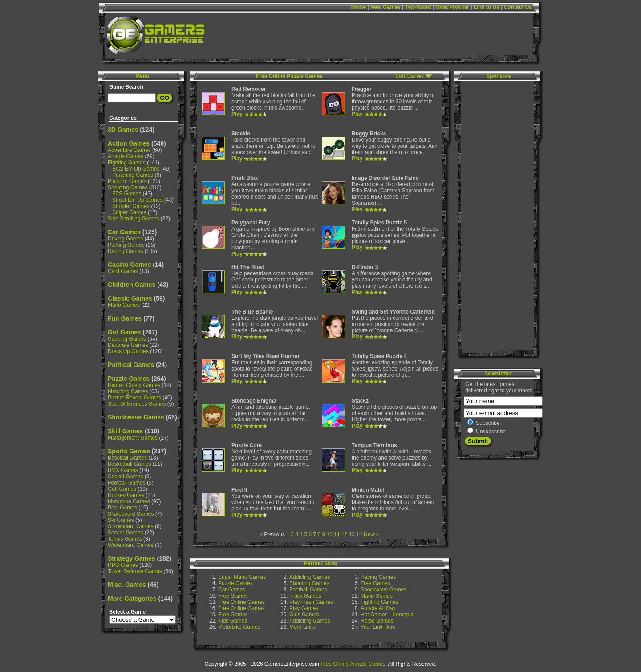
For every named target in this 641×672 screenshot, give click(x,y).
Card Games (123, 271)
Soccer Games (125, 533)
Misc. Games (127, 585)
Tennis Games (125, 539)
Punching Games (133, 175)
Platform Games (127, 181)
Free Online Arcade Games (353, 664)
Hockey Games (126, 495)
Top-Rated (418, 7)
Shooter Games (131, 206)
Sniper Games (129, 212)
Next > (371, 534)
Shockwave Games (136, 417)
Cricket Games (125, 477)
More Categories (132, 599)
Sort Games (410, 76)
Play (237, 114)
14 (359, 534)
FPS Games (127, 194)
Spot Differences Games (137, 404)
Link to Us (487, 7)
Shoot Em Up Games (137, 200)
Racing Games (125, 251)
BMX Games (123, 470)
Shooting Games (128, 187)
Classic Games (130, 298)
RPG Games (123, 565)
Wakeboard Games (131, 545)
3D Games (123, 130)
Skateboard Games (131, 514)
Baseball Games (127, 458)
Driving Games (125, 239)
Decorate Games (128, 345)
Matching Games (128, 391)
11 (337, 534)
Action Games (129, 143)
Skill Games (125, 431)
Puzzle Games (129, 379)
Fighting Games (127, 163)
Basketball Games (129, 464)
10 (330, 534)
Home (359, 7)
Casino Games (129, 265)
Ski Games (121, 520)
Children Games (132, 285)
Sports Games (129, 451)
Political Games (131, 365)
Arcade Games (126, 156)
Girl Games (124, 332)
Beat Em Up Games (136, 169)
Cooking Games (127, 339)
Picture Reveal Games (134, 398)
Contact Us (518, 7)
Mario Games (124, 305)
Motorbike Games (129, 501)
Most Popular (452, 7)
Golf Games (122, 489)
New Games (385, 7)
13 (352, 534)
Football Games (127, 483)
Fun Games (125, 318)
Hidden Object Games (134, 385)
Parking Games (126, 245)
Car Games (124, 232)
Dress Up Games (128, 351)
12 (344, 534)
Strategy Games (132, 558)
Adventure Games (129, 150)
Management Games (133, 438)
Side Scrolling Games (133, 219)
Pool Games (122, 508)
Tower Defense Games (135, 571)
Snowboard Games (131, 526)
